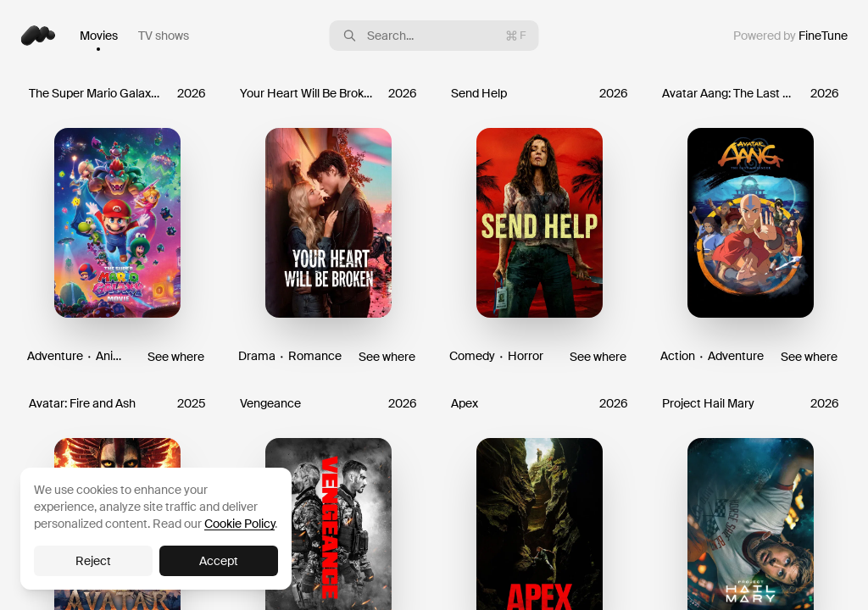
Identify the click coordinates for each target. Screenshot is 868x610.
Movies (99, 36)
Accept (219, 561)
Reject (93, 561)
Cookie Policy (239, 524)
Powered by (790, 36)
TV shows (164, 36)
